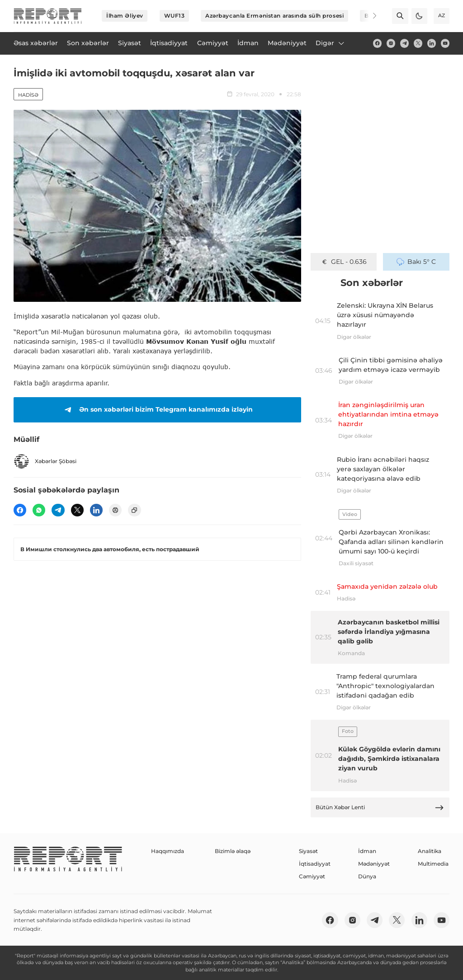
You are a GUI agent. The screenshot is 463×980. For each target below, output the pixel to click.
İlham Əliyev (125, 16)
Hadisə (28, 95)
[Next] (369, 16)
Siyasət (308, 851)
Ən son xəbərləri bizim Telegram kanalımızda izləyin (157, 410)
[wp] (39, 510)
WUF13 (175, 16)
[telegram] (404, 43)
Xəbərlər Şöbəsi (45, 461)
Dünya (367, 876)
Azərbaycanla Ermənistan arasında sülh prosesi (274, 16)
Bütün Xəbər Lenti (380, 808)
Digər (331, 43)
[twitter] (418, 43)
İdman (367, 851)
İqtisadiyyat (315, 864)
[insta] (391, 43)
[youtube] (445, 43)
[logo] (48, 16)
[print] (115, 510)
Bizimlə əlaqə (233, 851)
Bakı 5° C (416, 262)
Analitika (430, 851)
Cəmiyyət (312, 876)
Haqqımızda (168, 851)
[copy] (134, 510)
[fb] (377, 43)
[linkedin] (432, 43)
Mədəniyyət (374, 864)
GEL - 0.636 (344, 262)
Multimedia (433, 864)
